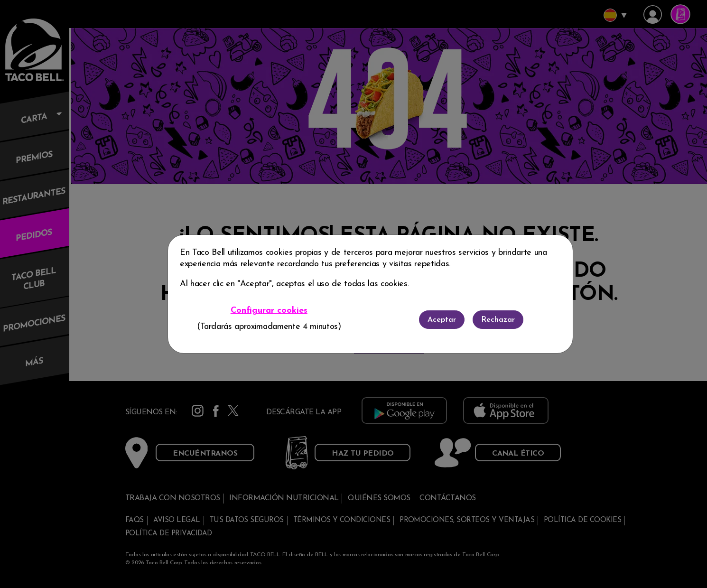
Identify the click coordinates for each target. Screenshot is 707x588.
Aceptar (442, 320)
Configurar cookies (269, 311)
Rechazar (498, 320)
